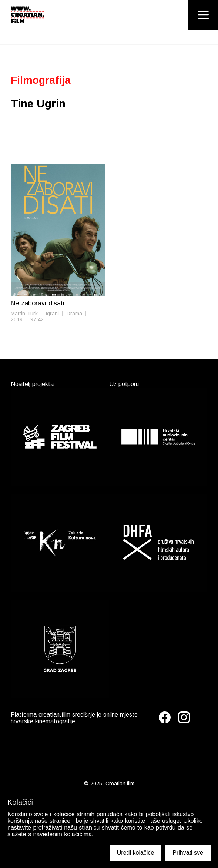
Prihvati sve (188, 853)
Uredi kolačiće (135, 853)
